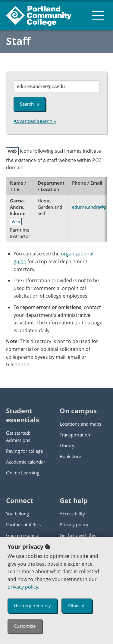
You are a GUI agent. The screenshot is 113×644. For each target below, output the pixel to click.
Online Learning (23, 473)
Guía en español (23, 535)
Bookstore (70, 456)
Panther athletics (23, 524)
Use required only (32, 605)
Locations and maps (80, 424)
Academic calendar (26, 462)
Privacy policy (74, 524)
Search (30, 104)
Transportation (75, 435)
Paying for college (24, 451)
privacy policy (23, 587)
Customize (25, 626)
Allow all (77, 605)
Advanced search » (35, 121)
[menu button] (98, 15)
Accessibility (72, 514)
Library (67, 445)
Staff (18, 41)
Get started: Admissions (18, 436)
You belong (17, 514)
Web (16, 222)
